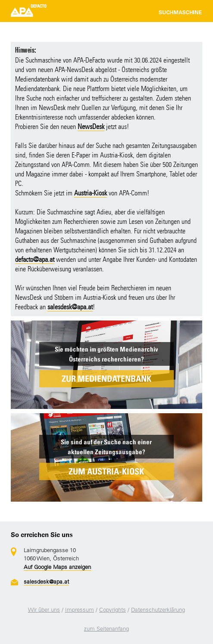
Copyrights (113, 610)
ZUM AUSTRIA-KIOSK (106, 471)
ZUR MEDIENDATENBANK (106, 379)
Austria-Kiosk (91, 193)
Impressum (80, 610)
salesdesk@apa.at (70, 307)
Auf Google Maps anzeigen (57, 567)
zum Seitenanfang (106, 629)
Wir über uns (44, 610)
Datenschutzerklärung (158, 610)
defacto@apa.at (35, 259)
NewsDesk (91, 127)
